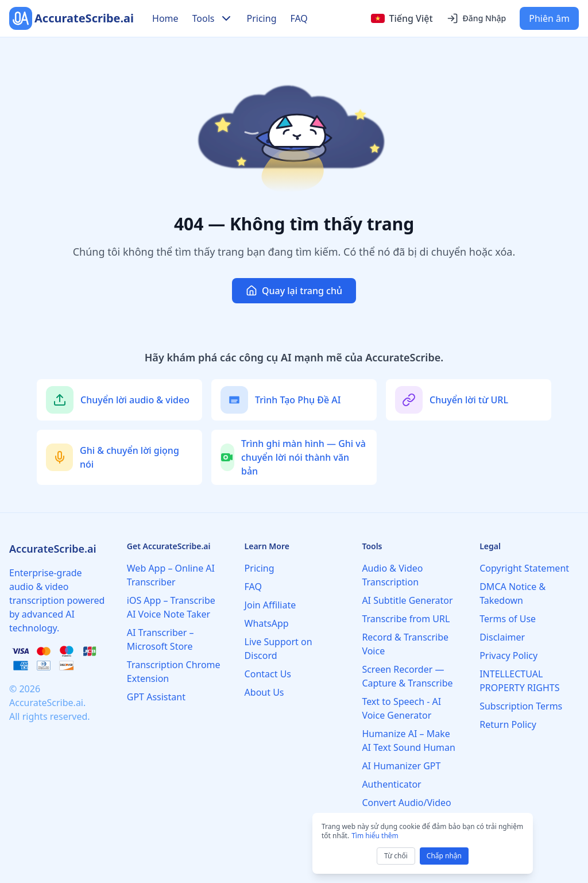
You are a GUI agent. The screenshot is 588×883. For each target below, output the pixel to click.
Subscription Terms (521, 706)
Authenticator (391, 784)
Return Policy (508, 724)
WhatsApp (267, 623)
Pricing (262, 18)
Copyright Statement (524, 568)
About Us (264, 692)
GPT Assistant (156, 697)
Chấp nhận (444, 856)
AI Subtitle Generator (407, 600)
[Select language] (402, 18)
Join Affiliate (270, 605)
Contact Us (268, 674)
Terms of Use (508, 619)
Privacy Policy (508, 655)
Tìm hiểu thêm (375, 836)
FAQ (299, 18)
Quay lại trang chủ (294, 291)
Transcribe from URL (406, 619)
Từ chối (396, 856)
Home (165, 18)
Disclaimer (502, 637)
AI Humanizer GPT (401, 766)
